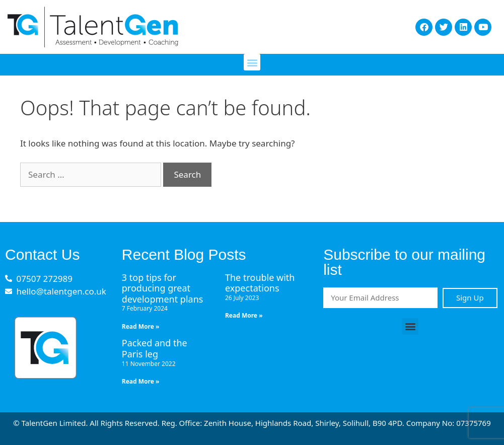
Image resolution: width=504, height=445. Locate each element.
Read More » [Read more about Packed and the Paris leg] (141, 381)
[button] (252, 62)
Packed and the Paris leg (155, 348)
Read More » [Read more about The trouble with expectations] (244, 315)
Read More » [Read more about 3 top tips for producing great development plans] (141, 326)
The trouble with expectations (260, 283)
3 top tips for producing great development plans (163, 288)
